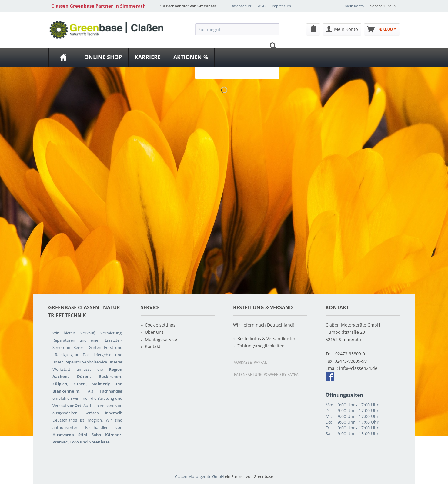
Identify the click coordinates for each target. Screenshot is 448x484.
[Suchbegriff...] (237, 29)
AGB (262, 6)
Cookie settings (160, 325)
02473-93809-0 (350, 354)
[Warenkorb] (382, 29)
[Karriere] (148, 57)
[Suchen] (273, 46)
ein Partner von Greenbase (249, 476)
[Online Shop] (103, 57)
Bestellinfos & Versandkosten (267, 338)
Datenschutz (241, 6)
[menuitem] (237, 46)
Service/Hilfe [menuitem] (381, 6)
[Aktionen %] (191, 57)
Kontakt (153, 346)
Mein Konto (354, 6)
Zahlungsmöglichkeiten (261, 346)
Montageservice (161, 339)
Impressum (281, 6)
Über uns (154, 332)
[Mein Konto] (342, 29)
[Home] (63, 57)
